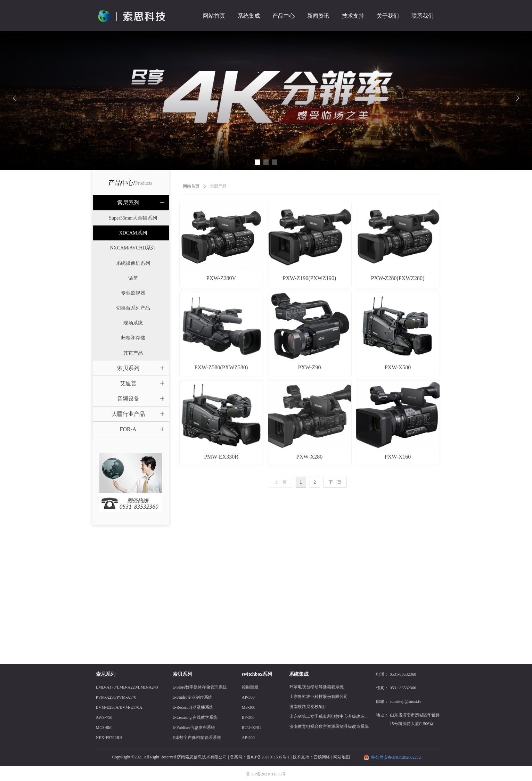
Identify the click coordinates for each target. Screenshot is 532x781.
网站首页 (191, 186)
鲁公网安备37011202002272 (396, 757)
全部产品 (218, 186)
